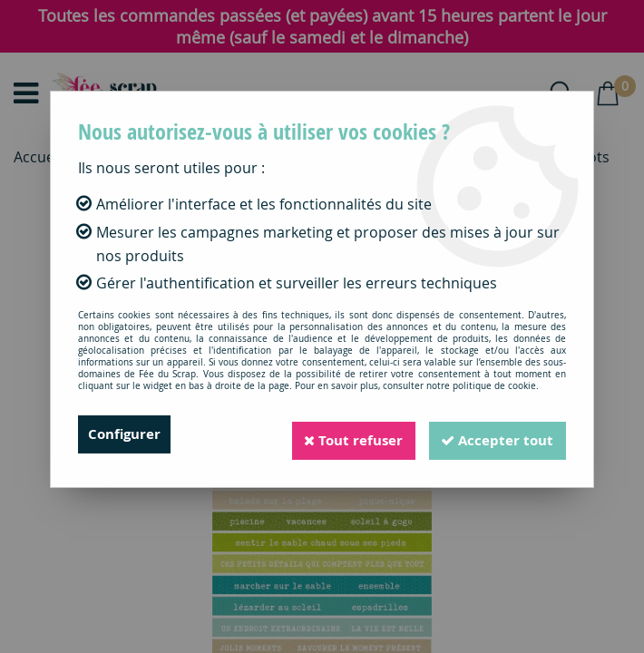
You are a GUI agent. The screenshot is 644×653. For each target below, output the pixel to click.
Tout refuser (341, 434)
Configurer (127, 434)
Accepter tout (493, 434)
